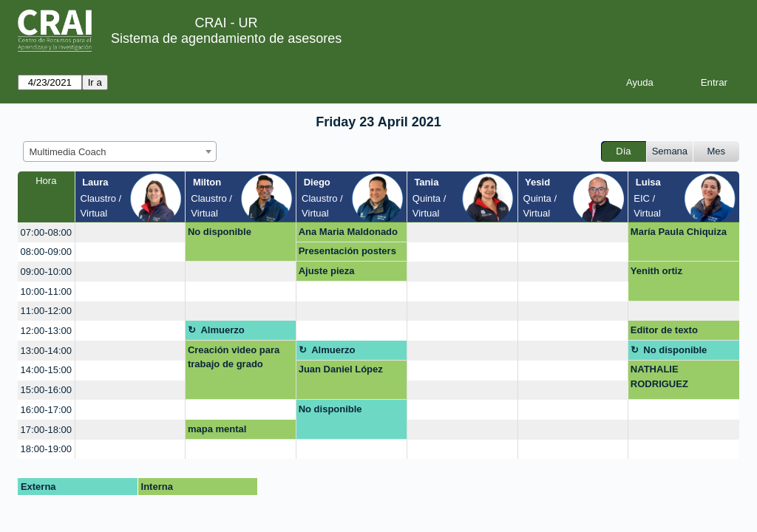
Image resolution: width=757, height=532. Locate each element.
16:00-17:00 (46, 410)
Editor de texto (664, 330)
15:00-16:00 (46, 390)
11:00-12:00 (46, 311)
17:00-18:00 (46, 430)
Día (623, 151)
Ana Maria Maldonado (348, 232)
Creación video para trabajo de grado (234, 357)
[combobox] (120, 151)
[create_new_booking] (130, 232)
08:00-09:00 (46, 252)
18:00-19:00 (46, 449)
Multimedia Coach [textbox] (68, 152)
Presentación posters (347, 251)
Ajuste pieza (327, 271)
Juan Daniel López (341, 369)
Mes (717, 151)
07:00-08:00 (46, 232)
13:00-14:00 (46, 351)
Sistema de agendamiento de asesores (226, 38)
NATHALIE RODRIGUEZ (659, 376)
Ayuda (640, 82)
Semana (670, 151)
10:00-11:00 (46, 291)
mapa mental (217, 429)
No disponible (220, 232)
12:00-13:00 (46, 331)
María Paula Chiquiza (679, 232)
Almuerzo (222, 330)
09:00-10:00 (46, 272)
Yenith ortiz (656, 271)
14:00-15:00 (46, 370)
